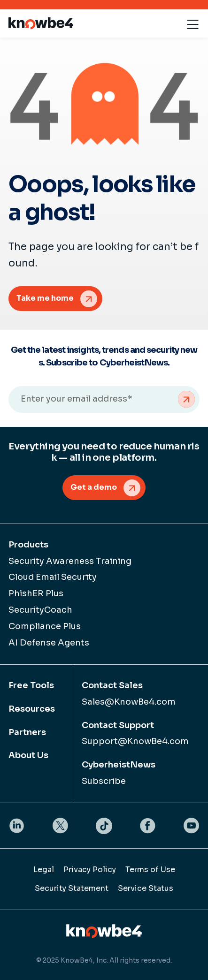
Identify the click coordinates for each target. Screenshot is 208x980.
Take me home (45, 298)
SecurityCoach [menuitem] (40, 610)
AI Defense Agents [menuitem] (49, 643)
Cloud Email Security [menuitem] (53, 577)
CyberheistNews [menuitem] (119, 765)
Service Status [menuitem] (146, 888)
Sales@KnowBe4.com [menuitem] (129, 702)
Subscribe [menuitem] (104, 781)
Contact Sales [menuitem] (112, 685)
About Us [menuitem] (28, 755)
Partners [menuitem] (27, 732)
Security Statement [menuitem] (72, 888)
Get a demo (94, 487)
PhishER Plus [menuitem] (36, 593)
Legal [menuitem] (44, 870)
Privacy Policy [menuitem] (90, 870)
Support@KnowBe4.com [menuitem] (135, 741)
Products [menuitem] (28, 545)
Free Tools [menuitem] (31, 685)
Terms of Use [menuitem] (150, 870)
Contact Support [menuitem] (118, 725)
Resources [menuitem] (32, 709)
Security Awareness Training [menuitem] (70, 561)
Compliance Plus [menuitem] (45, 626)
